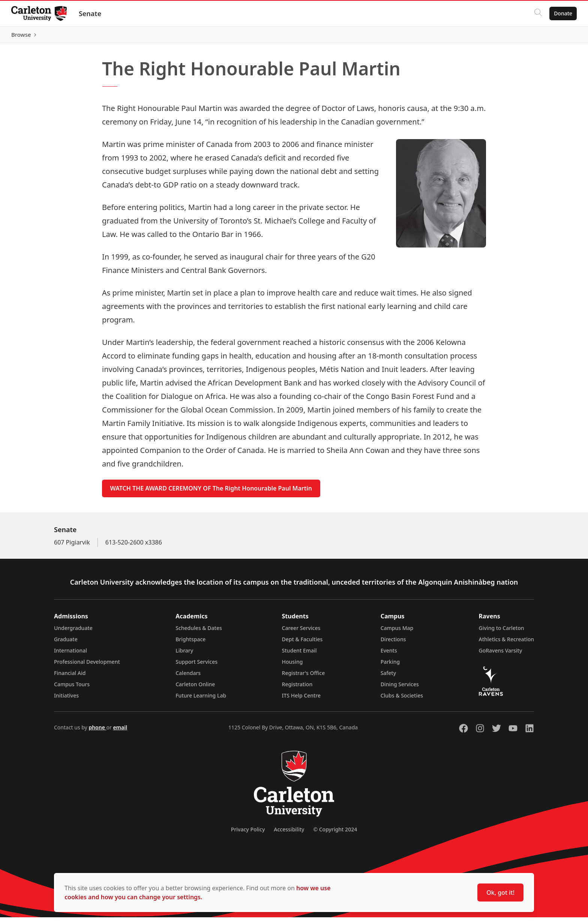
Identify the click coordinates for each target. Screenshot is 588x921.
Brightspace (190, 643)
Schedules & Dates (199, 632)
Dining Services (400, 688)
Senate (91, 13)
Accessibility (289, 833)
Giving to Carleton (502, 632)
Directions (393, 643)
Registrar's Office (304, 677)
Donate (562, 13)
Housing (292, 665)
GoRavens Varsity (501, 654)
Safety (388, 677)
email (120, 731)
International (70, 654)
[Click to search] (537, 13)
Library (184, 654)
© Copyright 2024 (335, 833)
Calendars (188, 677)
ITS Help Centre (301, 699)
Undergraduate (73, 632)
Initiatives (66, 699)
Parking (390, 665)
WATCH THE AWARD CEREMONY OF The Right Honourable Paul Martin (211, 492)
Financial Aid (70, 677)
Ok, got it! (500, 892)
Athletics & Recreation (506, 643)
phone (97, 731)
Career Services (301, 632)
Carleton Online (195, 688)
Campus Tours (72, 688)
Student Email (299, 654)
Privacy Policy (248, 833)
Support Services (196, 665)
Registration (297, 688)
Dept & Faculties (302, 643)
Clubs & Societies (402, 699)
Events (389, 654)
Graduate (66, 643)
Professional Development (87, 665)
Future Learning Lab (201, 699)
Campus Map (397, 632)
